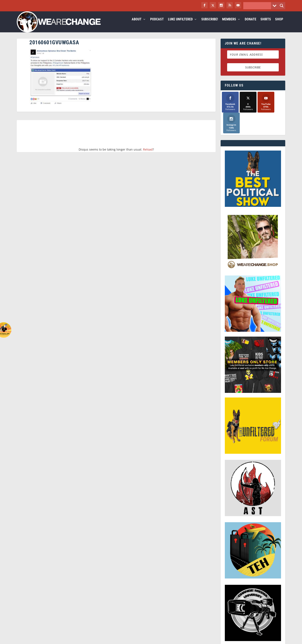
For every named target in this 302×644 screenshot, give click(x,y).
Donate (251, 24)
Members (229, 24)
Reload (148, 154)
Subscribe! (210, 24)
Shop (279, 24)
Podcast (157, 24)
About (137, 24)
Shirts (266, 24)
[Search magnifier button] (282, 6)
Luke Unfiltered (180, 24)
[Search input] (258, 6)
